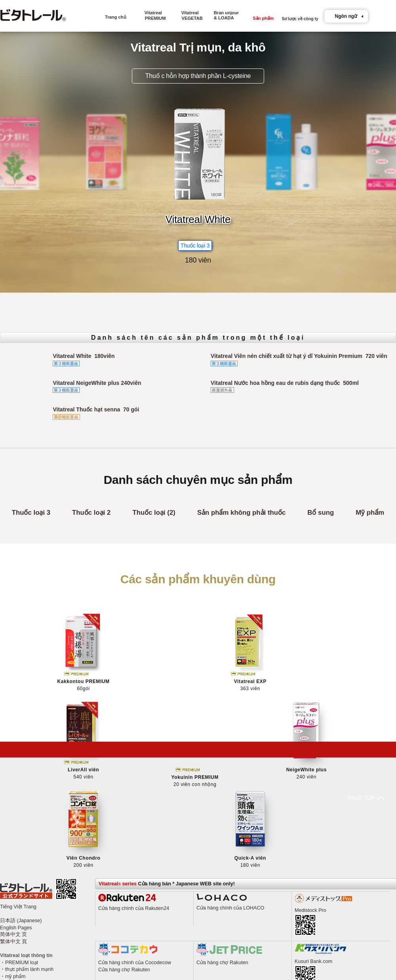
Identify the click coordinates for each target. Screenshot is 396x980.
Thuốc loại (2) (154, 513)
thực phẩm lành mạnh (29, 855)
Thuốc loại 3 (31, 513)
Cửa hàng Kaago (117, 935)
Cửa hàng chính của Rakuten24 (134, 794)
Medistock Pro (310, 795)
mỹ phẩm (15, 862)
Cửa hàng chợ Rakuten (124, 855)
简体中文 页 (14, 820)
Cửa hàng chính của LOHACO (230, 793)
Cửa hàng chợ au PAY (221, 928)
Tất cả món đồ (21, 869)
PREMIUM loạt (22, 848)
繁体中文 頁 (14, 827)
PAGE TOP (194, 750)
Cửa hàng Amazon (119, 928)
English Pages (16, 813)
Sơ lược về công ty (300, 21)
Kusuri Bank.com (313, 847)
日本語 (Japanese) (21, 806)
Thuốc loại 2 (91, 513)
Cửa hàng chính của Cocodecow (135, 848)
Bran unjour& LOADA (226, 15)
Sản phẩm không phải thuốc (241, 513)
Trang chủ (116, 17)
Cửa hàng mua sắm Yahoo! (129, 921)
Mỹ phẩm (370, 513)
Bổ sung (321, 513)
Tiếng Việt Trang (18, 792)
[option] (198, 152)
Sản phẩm (263, 21)
